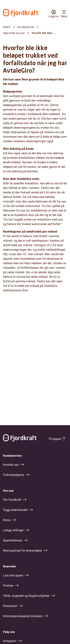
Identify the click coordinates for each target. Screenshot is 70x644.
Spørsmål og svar (14, 33)
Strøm (7, 27)
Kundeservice (26, 27)
